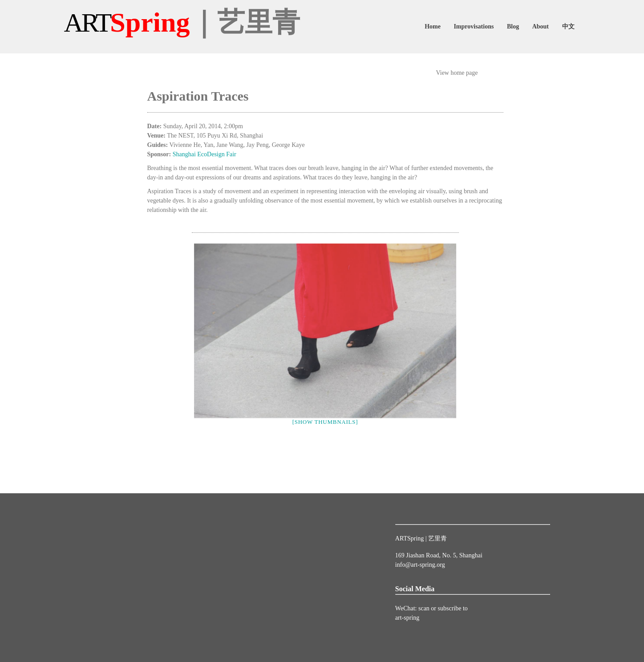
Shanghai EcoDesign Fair (205, 154)
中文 (568, 26)
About (541, 26)
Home (433, 26)
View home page (457, 73)
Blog (513, 26)
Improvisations (474, 26)
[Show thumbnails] (325, 422)
